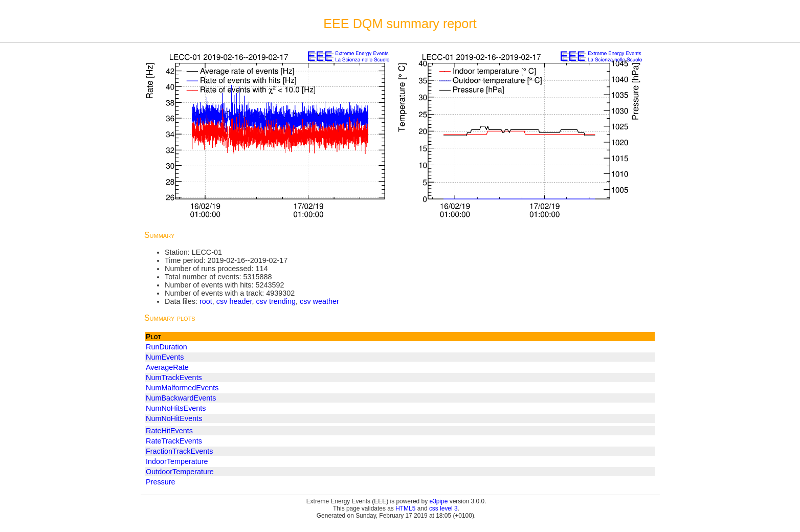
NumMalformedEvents (182, 388)
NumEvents (165, 357)
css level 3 (443, 508)
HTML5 (405, 508)
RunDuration (166, 347)
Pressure (161, 482)
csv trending (276, 301)
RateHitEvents (169, 431)
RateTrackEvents (174, 441)
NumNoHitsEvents (176, 408)
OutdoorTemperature (180, 472)
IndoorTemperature (177, 461)
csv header (234, 301)
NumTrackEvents (174, 378)
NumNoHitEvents (174, 418)
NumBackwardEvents (181, 398)
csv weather (319, 301)
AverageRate (167, 367)
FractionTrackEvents (179, 451)
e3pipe (439, 501)
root (206, 301)
